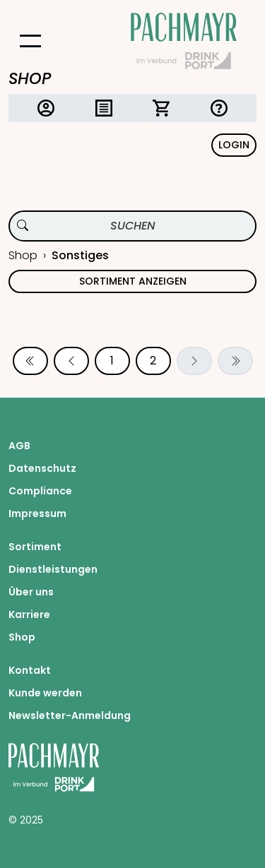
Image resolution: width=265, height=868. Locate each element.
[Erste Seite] (30, 361)
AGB (19, 446)
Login (234, 145)
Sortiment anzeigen (133, 281)
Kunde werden (45, 693)
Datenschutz (42, 468)
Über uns (31, 592)
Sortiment (35, 547)
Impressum (37, 513)
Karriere (29, 614)
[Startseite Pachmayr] (184, 41)
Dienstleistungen (53, 569)
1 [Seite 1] (112, 361)
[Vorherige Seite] (71, 361)
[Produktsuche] (132, 226)
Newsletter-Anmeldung (70, 715)
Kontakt (30, 670)
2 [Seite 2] (153, 361)
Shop (23, 255)
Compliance (40, 491)
